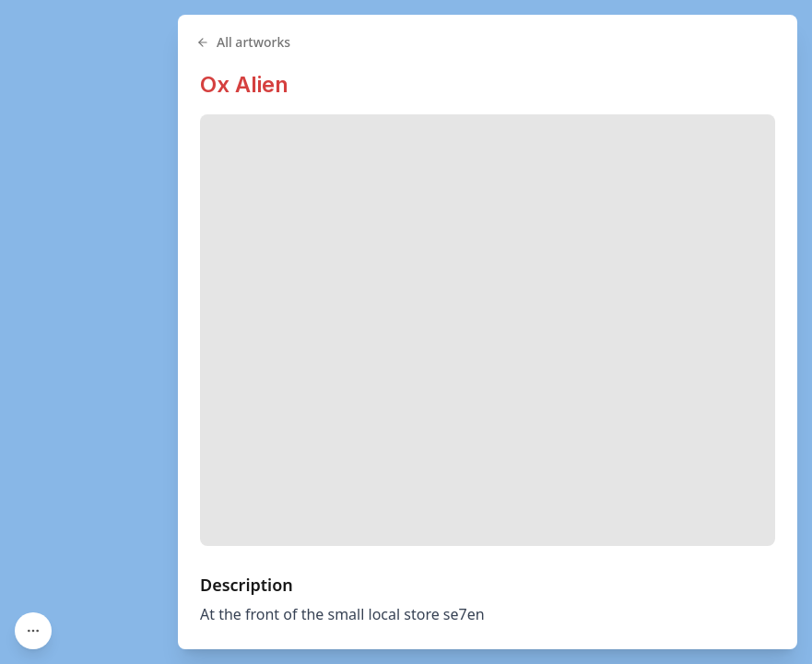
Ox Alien (244, 84)
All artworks (243, 42)
